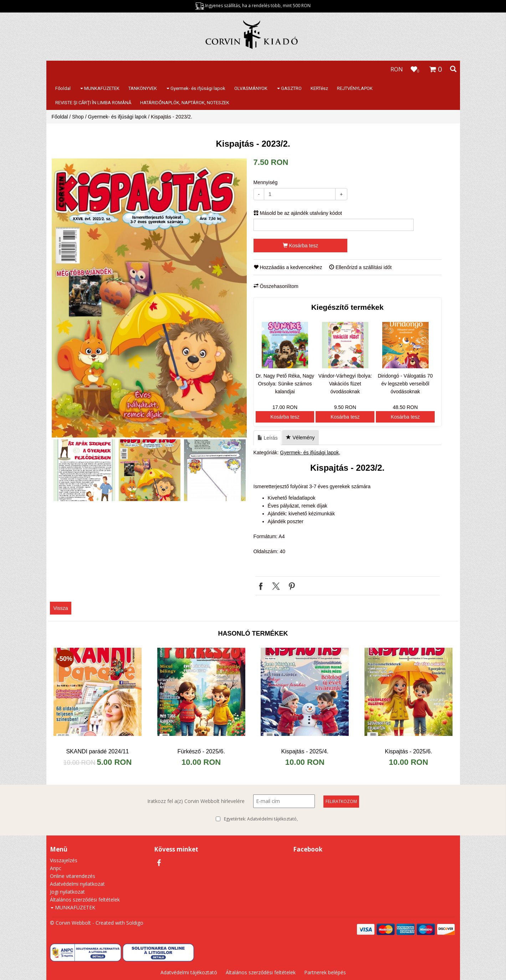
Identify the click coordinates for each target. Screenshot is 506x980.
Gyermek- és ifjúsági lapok (196, 88)
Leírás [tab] (268, 438)
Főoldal (63, 88)
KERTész (319, 88)
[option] (149, 298)
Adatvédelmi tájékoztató (272, 819)
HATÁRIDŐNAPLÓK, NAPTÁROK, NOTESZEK (185, 103)
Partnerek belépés (325, 972)
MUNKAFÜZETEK (100, 88)
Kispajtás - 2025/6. (408, 751)
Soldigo (135, 923)
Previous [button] (59, 470)
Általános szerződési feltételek (85, 900)
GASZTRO (289, 88)
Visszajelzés (64, 860)
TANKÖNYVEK (143, 88)
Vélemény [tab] (300, 438)
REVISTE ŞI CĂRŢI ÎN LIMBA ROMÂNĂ (93, 103)
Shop (78, 117)
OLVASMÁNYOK (251, 88)
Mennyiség (266, 182)
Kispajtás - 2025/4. (305, 751)
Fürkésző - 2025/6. (201, 751)
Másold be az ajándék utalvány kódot (298, 213)
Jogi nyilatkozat (67, 892)
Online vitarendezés (73, 876)
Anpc (56, 868)
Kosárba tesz (301, 246)
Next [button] (240, 470)
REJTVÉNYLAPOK (355, 88)
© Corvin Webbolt (70, 923)
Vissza (61, 608)
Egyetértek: (261, 819)
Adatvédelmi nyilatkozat (77, 884)
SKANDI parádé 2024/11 (97, 751)
